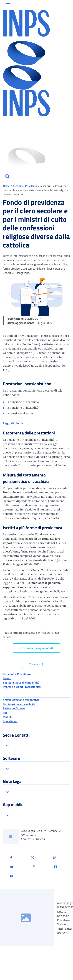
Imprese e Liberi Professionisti (22, 687)
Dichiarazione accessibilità (19, 704)
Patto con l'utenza (14, 708)
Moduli (7, 717)
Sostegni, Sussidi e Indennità (21, 682)
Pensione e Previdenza (25, 186)
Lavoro (7, 678)
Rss (5, 713)
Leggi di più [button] (11, 423)
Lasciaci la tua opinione (37, 648)
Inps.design (10, 721)
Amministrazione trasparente (21, 700)
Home (7, 186)
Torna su (37, 664)
